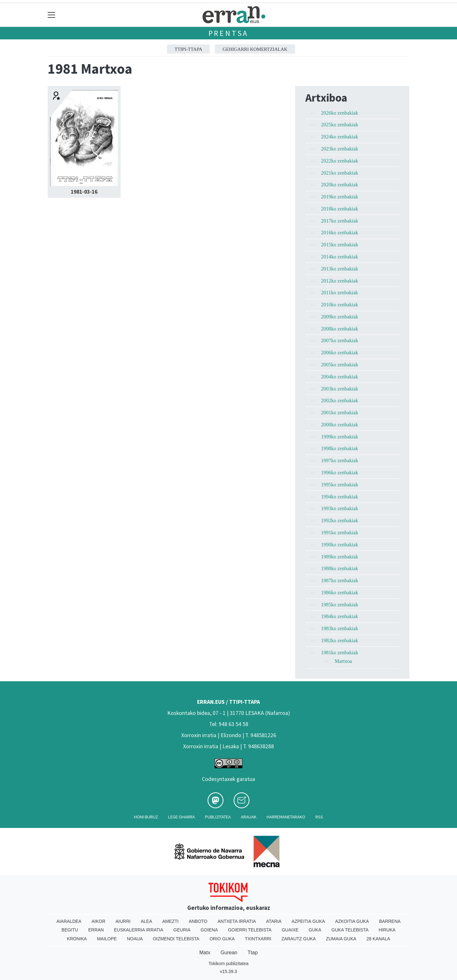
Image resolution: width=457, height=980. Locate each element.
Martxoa (343, 661)
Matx (205, 953)
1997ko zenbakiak (340, 460)
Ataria (274, 921)
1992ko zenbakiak (340, 520)
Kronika (77, 939)
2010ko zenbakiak (340, 305)
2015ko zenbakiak (340, 245)
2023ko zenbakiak (340, 149)
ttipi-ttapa (188, 49)
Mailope (107, 939)
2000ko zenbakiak (340, 425)
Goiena (209, 930)
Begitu (70, 930)
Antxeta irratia (237, 921)
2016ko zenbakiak (340, 233)
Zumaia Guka (341, 939)
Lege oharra (182, 817)
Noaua (135, 939)
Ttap (253, 953)
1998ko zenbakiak (340, 448)
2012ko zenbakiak (340, 281)
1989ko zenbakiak (340, 557)
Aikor (98, 921)
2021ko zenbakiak (340, 173)
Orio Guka (222, 939)
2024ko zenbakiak (340, 137)
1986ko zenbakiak (340, 593)
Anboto (198, 921)
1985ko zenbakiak (340, 605)
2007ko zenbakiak (340, 340)
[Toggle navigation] (52, 15)
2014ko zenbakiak (340, 257)
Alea (146, 921)
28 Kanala (378, 939)
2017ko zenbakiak (340, 221)
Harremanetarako (286, 817)
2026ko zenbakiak (340, 113)
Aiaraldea (69, 921)
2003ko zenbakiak (340, 389)
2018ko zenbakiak (340, 209)
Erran (96, 930)
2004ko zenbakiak (340, 377)
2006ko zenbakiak (340, 353)
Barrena (390, 921)
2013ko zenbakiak (340, 269)
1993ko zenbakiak (340, 508)
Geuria (182, 930)
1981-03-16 (84, 192)
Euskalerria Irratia (139, 930)
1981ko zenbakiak (340, 653)
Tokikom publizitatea (228, 963)
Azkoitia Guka (352, 921)
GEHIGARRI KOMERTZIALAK (255, 49)
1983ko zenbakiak (340, 628)
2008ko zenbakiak (340, 329)
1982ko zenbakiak (340, 640)
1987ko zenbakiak (340, 580)
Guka (315, 930)
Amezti (170, 921)
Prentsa (229, 33)
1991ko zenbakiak (340, 533)
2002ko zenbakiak (340, 400)
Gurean (229, 953)
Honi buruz (146, 817)
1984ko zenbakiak (340, 616)
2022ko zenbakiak (340, 161)
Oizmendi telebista (176, 939)
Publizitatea (218, 817)
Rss (319, 817)
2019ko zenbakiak (340, 197)
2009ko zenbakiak (340, 317)
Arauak (249, 817)
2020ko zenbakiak (340, 185)
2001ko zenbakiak (340, 413)
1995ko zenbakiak (340, 485)
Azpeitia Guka (308, 921)
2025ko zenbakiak (340, 125)
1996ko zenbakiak (340, 473)
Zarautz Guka (299, 939)
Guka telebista (350, 930)
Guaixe (290, 930)
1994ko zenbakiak (340, 497)
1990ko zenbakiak (340, 545)
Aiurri (123, 921)
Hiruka (387, 930)
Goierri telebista (250, 930)
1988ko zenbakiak (340, 568)
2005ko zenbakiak (340, 365)
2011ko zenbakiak (340, 293)
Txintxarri (258, 939)
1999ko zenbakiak (340, 437)
